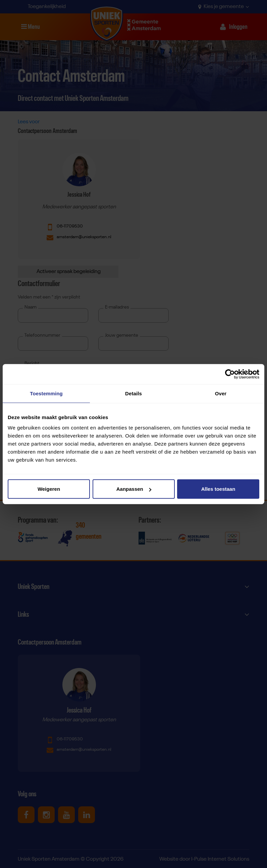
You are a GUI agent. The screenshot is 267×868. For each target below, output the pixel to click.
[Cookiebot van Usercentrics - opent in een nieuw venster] (230, 374)
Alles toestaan (218, 489)
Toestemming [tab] (46, 393)
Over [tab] (221, 393)
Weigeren (49, 489)
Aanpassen (134, 489)
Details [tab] (133, 393)
